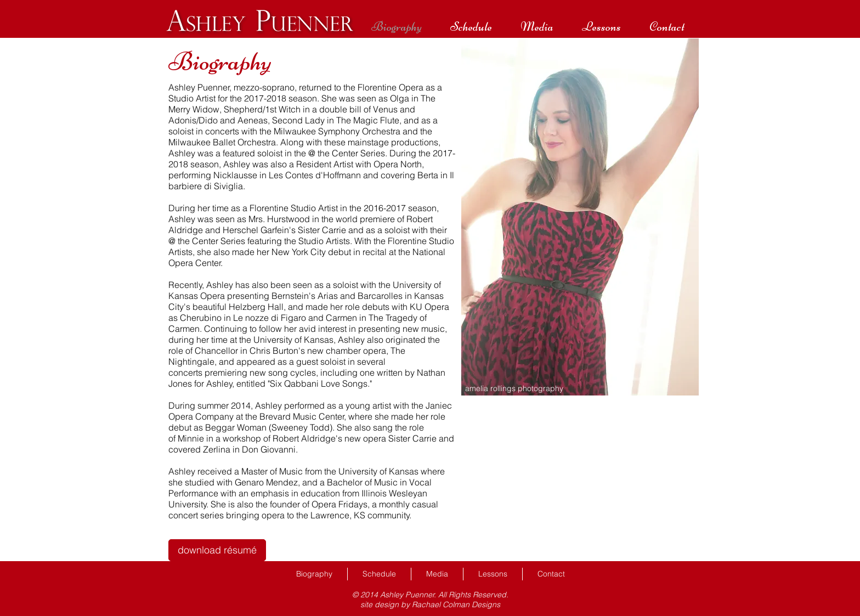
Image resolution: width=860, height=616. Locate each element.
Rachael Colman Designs (456, 604)
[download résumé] (217, 550)
